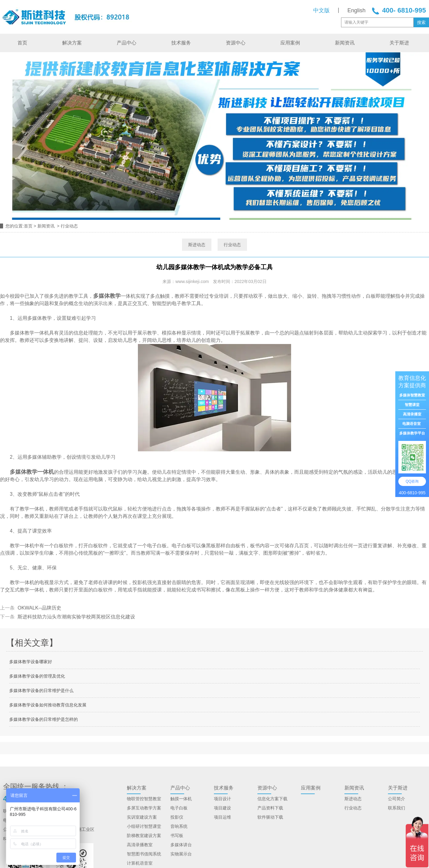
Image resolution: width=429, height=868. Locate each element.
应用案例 (290, 43)
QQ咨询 (412, 481)
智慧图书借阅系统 (144, 854)
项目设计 (222, 799)
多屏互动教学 (140, 808)
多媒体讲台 (181, 845)
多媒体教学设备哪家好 (31, 662)
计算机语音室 (140, 863)
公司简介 (397, 799)
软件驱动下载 (270, 817)
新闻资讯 (345, 43)
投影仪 (177, 817)
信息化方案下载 (272, 799)
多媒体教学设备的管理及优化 (37, 676)
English (357, 10)
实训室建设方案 (142, 817)
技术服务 (181, 43)
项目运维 (222, 817)
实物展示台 (181, 854)
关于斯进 (399, 43)
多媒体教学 (107, 296)
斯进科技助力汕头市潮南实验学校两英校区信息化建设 (76, 617)
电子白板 (179, 808)
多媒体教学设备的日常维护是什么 (41, 690)
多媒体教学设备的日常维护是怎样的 (44, 719)
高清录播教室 (140, 845)
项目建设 (222, 808)
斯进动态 (197, 245)
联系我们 (397, 808)
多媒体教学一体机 (32, 472)
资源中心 (236, 43)
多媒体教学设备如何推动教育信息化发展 (48, 705)
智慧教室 (153, 799)
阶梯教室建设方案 (144, 835)
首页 (22, 43)
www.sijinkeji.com (192, 281)
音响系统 (179, 826)
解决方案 (72, 43)
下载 (279, 808)
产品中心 (127, 43)
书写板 (177, 835)
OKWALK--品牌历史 (39, 608)
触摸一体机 (181, 799)
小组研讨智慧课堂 (144, 826)
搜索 (421, 22)
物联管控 (135, 799)
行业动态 (232, 245)
